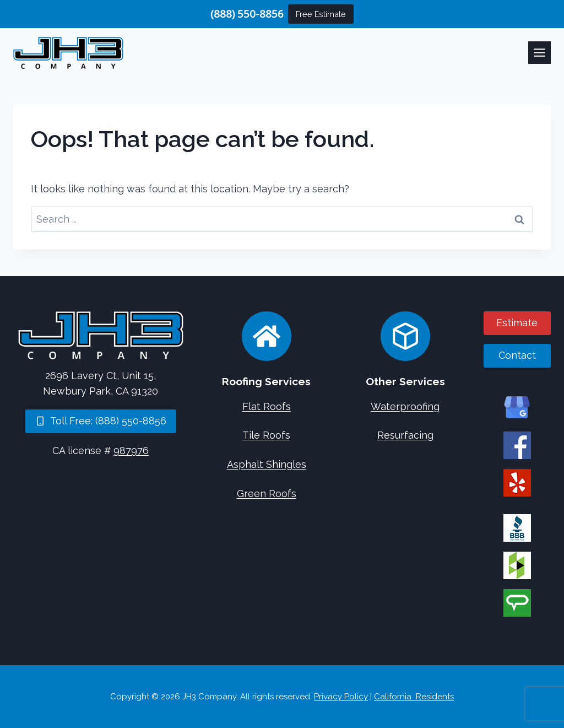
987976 (131, 451)
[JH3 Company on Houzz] (517, 565)
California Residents (414, 697)
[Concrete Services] (405, 336)
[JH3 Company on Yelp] (517, 483)
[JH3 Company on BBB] (517, 528)
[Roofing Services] (267, 336)
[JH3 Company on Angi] (517, 603)
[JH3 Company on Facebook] (517, 445)
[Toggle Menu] (539, 53)
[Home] (101, 335)
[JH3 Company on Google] (517, 408)
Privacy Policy (341, 697)
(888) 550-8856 (247, 14)
